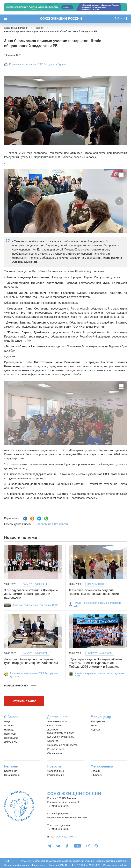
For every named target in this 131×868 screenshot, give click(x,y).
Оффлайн (97, 775)
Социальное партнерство (62, 745)
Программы (11, 738)
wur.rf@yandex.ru (66, 837)
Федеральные (56, 771)
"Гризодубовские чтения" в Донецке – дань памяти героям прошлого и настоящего (31, 594)
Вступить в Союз (24, 701)
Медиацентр (101, 717)
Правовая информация (16, 865)
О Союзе (11, 717)
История (9, 725)
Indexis (123, 865)
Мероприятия (102, 766)
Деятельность (58, 717)
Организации (12, 775)
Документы (11, 742)
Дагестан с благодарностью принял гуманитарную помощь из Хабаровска (31, 661)
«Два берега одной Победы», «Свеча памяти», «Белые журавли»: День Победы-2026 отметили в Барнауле (95, 663)
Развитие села (56, 749)
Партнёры (10, 734)
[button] (12, 201)
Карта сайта (39, 865)
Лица (7, 721)
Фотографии (98, 721)
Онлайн (95, 771)
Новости (54, 766)
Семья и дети (55, 725)
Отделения (11, 771)
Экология (53, 741)
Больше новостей (20, 686)
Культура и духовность (35, 584)
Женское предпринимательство (60, 731)
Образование (55, 753)
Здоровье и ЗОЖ (96, 584)
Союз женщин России (61, 19)
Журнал (95, 730)
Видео (94, 725)
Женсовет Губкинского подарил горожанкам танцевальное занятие (94, 592)
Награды (9, 730)
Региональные (56, 775)
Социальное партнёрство (52, 524)
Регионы (11, 766)
